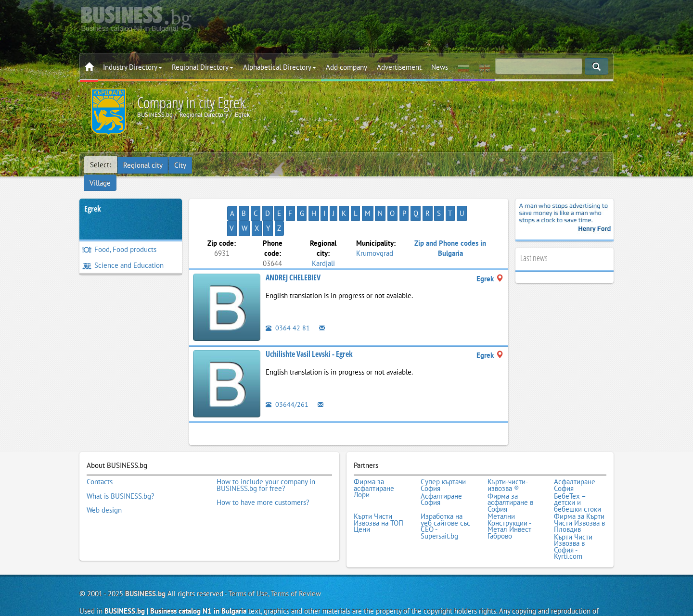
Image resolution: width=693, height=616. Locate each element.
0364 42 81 (288, 299)
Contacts (100, 453)
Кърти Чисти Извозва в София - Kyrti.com (573, 515)
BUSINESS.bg (145, 561)
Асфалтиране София (575, 456)
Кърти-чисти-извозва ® (508, 456)
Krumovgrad (375, 224)
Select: (100, 165)
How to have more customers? (263, 472)
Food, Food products (119, 236)
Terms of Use (248, 561)
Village (209, 165)
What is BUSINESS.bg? (121, 466)
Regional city (143, 165)
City (181, 165)
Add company (346, 67)
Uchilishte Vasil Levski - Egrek (309, 326)
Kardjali (323, 234)
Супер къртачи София (443, 456)
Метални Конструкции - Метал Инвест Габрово (509, 495)
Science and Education (123, 252)
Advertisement (399, 67)
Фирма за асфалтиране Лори (374, 459)
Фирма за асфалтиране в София (510, 472)
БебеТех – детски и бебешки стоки (577, 472)
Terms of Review (296, 561)
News (440, 67)
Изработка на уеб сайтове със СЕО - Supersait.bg (445, 495)
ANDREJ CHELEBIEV (293, 249)
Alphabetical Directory (280, 67)
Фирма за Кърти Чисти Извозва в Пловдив (579, 492)
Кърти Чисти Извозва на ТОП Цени (379, 492)
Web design (104, 479)
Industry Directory (133, 67)
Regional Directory (203, 67)
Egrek (93, 195)
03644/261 (287, 376)
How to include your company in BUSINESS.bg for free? (266, 456)
